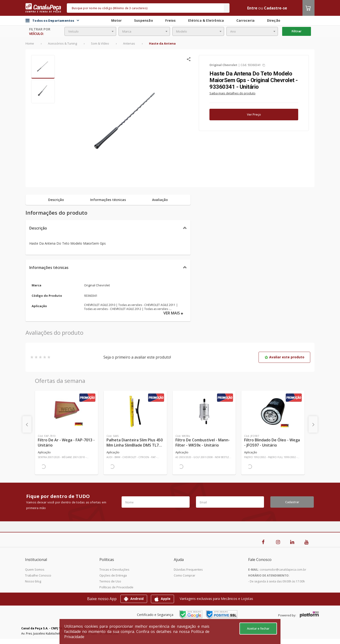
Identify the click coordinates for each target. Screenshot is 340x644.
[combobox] (90, 31)
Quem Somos (35, 569)
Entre (252, 8)
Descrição (38, 228)
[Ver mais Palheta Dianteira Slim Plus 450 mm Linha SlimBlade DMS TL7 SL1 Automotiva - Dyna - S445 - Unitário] (135, 411)
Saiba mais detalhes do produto (232, 93)
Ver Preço (254, 114)
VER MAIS (173, 313)
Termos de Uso (110, 581)
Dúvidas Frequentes (188, 569)
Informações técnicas (49, 268)
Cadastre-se (276, 8)
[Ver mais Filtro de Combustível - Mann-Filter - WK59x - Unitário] (204, 411)
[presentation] (27, 424)
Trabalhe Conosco (38, 575)
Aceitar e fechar (258, 628)
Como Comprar (185, 575)
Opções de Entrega (113, 575)
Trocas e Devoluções (114, 569)
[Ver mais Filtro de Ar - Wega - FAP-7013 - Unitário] (66, 411)
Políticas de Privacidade (116, 587)
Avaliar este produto (284, 357)
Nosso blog (33, 581)
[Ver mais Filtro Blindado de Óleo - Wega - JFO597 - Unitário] (273, 411)
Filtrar (297, 31)
